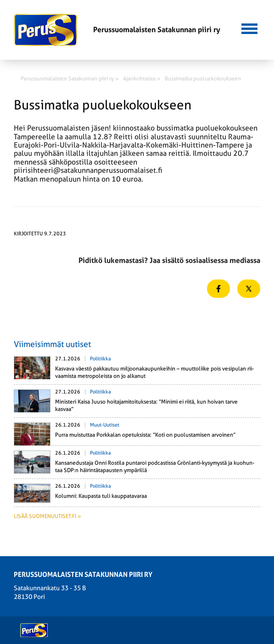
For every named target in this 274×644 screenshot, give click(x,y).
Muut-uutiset (105, 425)
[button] (249, 28)
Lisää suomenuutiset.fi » (47, 516)
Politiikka (101, 359)
